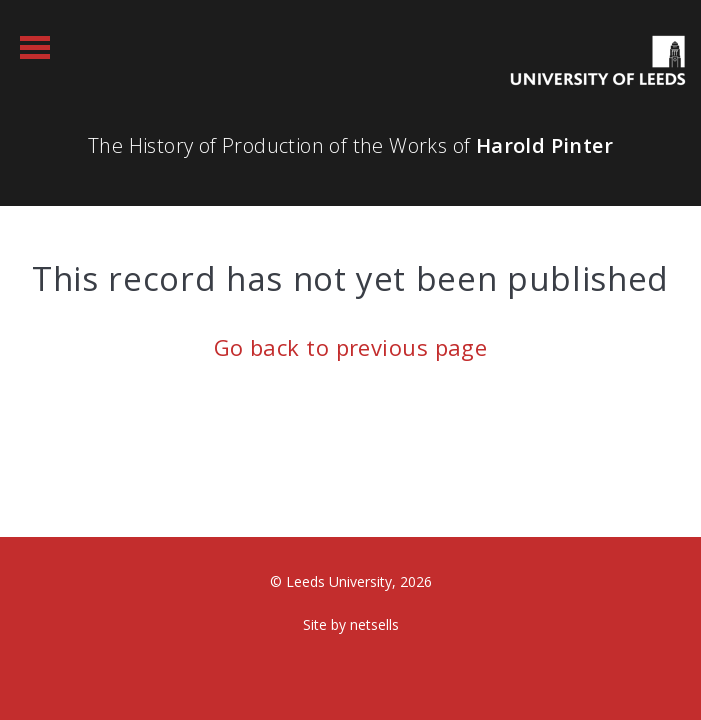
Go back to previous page (351, 347)
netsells (374, 624)
